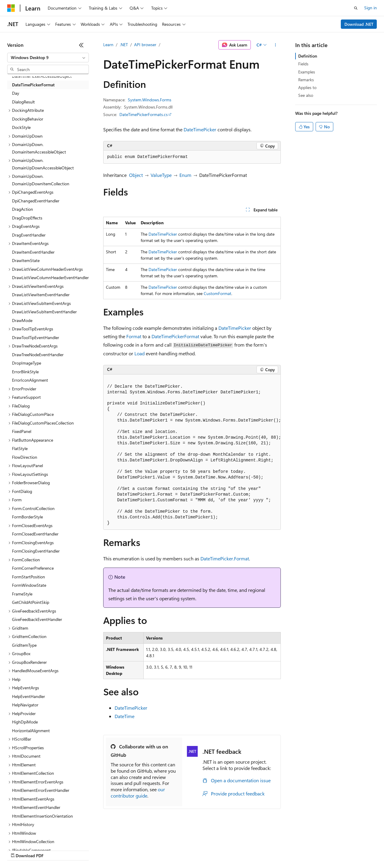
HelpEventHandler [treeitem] (28, 696)
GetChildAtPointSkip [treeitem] (31, 602)
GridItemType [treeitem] (24, 645)
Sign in (370, 8)
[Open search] (356, 8)
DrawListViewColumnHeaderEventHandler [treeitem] (50, 277)
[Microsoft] (11, 8)
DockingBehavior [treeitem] (28, 119)
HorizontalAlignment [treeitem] (31, 731)
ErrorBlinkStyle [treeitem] (25, 372)
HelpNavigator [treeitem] (25, 705)
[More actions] (276, 45)
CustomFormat (217, 293)
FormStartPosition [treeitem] (28, 577)
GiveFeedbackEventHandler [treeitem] (37, 619)
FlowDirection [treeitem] (25, 457)
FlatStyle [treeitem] (20, 448)
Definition (308, 56)
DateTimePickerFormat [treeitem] (33, 85)
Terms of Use (219, 850)
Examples (307, 72)
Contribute (107, 850)
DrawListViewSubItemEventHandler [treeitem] (44, 312)
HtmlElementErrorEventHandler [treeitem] (41, 790)
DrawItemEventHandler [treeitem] (33, 252)
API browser (145, 45)
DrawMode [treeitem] (22, 320)
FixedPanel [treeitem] (22, 431)
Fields (303, 64)
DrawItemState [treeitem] (26, 260)
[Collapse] (81, 45)
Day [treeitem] (16, 93)
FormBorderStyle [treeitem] (27, 517)
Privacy (131, 850)
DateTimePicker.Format (225, 558)
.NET (124, 45)
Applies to (307, 87)
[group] (192, 452)
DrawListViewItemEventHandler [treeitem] (41, 295)
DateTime (124, 716)
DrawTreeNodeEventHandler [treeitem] (38, 355)
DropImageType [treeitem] (27, 363)
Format (134, 336)
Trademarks (249, 850)
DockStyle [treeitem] (21, 127)
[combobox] (48, 58)
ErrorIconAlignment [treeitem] (30, 380)
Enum (185, 175)
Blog (82, 850)
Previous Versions (54, 850)
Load (139, 353)
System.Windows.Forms (150, 100)
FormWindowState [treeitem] (29, 585)
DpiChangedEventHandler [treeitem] (36, 201)
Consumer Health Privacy (172, 850)
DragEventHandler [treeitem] (29, 235)
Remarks (306, 80)
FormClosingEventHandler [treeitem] (36, 551)
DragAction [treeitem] (22, 209)
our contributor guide (138, 792)
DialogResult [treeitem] (23, 102)
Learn (108, 45)
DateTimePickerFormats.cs (144, 114)
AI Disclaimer (19, 850)
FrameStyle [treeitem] (22, 594)
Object (136, 175)
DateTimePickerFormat (175, 336)
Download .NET (359, 24)
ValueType (161, 175)
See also (306, 95)
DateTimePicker (200, 129)
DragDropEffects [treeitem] (27, 218)
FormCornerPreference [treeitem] (33, 568)
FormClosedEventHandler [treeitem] (35, 534)
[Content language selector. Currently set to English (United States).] (35, 836)
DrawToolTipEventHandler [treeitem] (36, 337)
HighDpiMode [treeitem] (25, 722)
